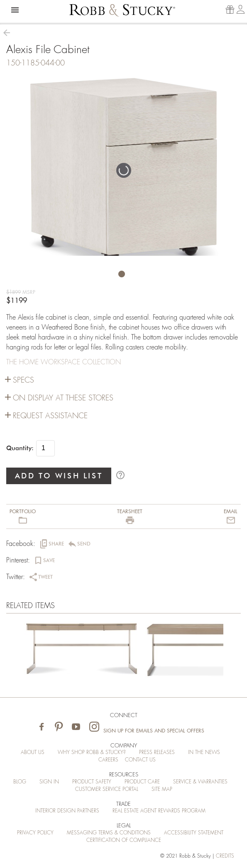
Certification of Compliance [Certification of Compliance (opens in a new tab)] (124, 840)
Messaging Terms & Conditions (109, 833)
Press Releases (157, 752)
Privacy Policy (35, 833)
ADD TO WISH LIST (59, 476)
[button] (15, 10)
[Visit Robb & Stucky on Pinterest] (59, 727)
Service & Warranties (200, 782)
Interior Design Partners (67, 811)
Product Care (142, 782)
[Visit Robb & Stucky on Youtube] (76, 727)
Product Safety (92, 782)
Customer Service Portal (107, 789)
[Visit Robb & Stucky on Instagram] (94, 727)
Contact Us (140, 760)
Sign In (49, 782)
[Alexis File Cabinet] (82, 652)
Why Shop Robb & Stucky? (92, 752)
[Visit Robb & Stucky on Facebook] (42, 727)
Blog (20, 782)
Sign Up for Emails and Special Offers (154, 731)
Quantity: (20, 448)
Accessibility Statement (194, 833)
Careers (108, 760)
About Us (33, 752)
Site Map (162, 789)
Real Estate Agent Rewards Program (159, 811)
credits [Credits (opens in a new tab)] (225, 856)
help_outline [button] (120, 475)
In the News (204, 752)
